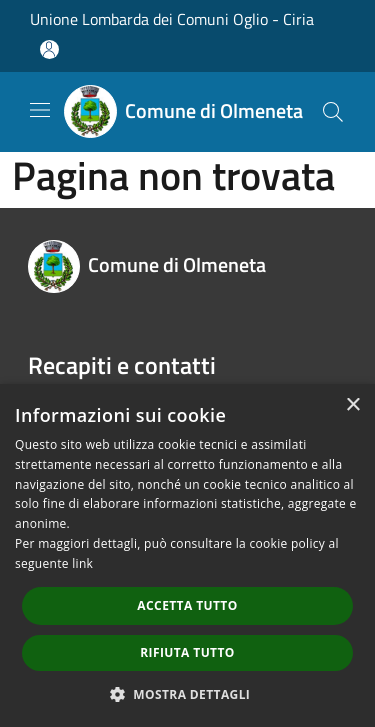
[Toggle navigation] (40, 110)
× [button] (352, 405)
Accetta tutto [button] (187, 605)
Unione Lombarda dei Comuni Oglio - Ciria (172, 19)
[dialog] (187, 555)
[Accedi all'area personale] (49, 49)
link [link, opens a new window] (82, 563)
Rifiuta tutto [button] (187, 652)
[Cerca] (333, 112)
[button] (188, 694)
